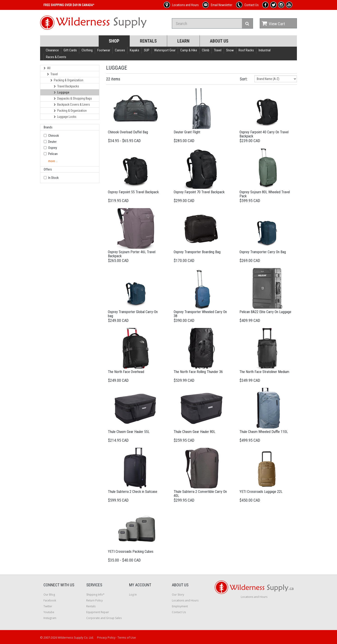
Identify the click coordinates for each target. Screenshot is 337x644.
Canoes (120, 50)
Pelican (53, 154)
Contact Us (179, 612)
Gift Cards (70, 50)
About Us (219, 41)
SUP (147, 50)
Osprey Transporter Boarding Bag (197, 252)
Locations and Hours (185, 600)
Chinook (54, 136)
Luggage (62, 92)
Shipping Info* (95, 595)
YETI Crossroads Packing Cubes (131, 552)
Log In (133, 595)
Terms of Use (127, 637)
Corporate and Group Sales (104, 618)
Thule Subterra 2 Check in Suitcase (133, 492)
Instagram (50, 618)
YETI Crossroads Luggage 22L (261, 492)
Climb (206, 50)
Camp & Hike (189, 50)
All (47, 68)
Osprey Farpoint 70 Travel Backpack (199, 192)
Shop (114, 41)
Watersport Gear (165, 50)
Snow (230, 50)
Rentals (148, 41)
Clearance (52, 50)
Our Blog (49, 595)
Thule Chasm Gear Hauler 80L (195, 432)
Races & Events (56, 57)
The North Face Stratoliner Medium (264, 372)
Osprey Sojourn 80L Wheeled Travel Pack (265, 194)
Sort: (244, 79)
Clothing (87, 50)
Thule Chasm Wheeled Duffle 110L (264, 432)
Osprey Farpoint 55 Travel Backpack (133, 192)
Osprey (53, 148)
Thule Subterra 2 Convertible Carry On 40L (200, 494)
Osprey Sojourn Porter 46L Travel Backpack (132, 254)
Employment (180, 606)
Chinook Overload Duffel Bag (128, 132)
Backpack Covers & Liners (72, 105)
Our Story (178, 595)
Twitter (48, 606)
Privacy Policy (106, 637)
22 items (113, 79)
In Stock (53, 178)
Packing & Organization (67, 80)
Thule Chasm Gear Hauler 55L (129, 432)
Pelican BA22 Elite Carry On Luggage (265, 312)
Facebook (50, 600)
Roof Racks (246, 50)
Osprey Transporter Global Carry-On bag (133, 314)
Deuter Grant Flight (187, 132)
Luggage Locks (65, 117)
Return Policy (94, 600)
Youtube (49, 612)
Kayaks (134, 50)
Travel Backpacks (66, 86)
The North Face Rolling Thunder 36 (198, 372)
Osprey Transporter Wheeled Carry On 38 (200, 314)
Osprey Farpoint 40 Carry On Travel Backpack (264, 134)
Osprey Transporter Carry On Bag (263, 252)
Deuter (52, 142)
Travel (218, 50)
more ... (53, 161)
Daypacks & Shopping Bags (73, 98)
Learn (183, 41)
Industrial (265, 50)
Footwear (104, 50)
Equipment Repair (98, 612)
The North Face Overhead (126, 372)
